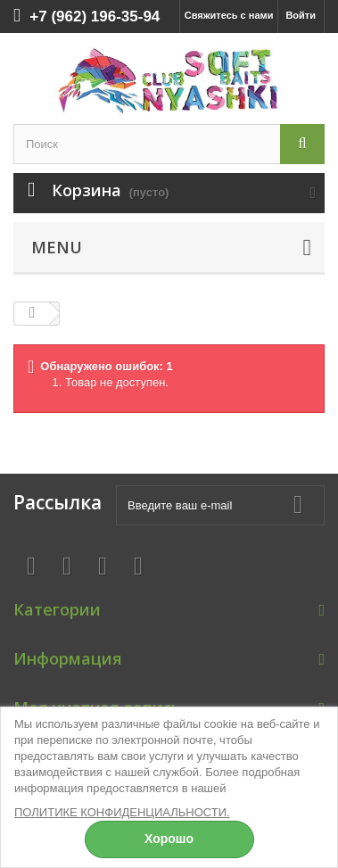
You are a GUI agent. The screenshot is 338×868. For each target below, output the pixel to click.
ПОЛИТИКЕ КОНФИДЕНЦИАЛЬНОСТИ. (122, 812)
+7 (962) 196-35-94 (95, 17)
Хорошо (169, 839)
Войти (301, 15)
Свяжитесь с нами (229, 15)
